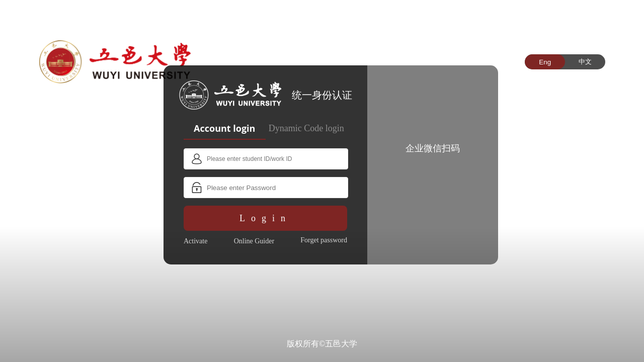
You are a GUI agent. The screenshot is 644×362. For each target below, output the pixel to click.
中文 (585, 62)
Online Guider (254, 241)
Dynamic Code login (306, 128)
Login (265, 218)
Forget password (324, 240)
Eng (545, 62)
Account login (224, 128)
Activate (195, 241)
